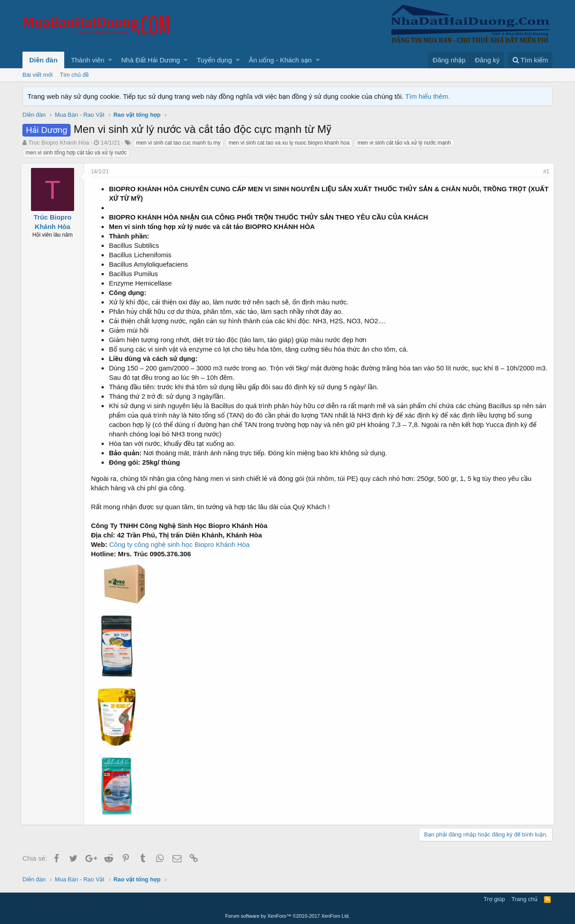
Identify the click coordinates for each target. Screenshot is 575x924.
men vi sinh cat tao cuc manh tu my (178, 143)
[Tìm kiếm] (530, 60)
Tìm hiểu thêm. (428, 96)
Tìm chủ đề (74, 75)
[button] (110, 60)
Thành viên (88, 60)
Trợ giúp (494, 899)
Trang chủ (525, 899)
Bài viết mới (38, 75)
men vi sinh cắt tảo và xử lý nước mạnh (404, 143)
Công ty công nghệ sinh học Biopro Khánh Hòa (181, 544)
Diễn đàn (43, 60)
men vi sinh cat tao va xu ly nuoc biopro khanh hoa (289, 143)
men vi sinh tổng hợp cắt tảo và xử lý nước (76, 153)
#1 (545, 172)
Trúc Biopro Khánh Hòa (59, 143)
